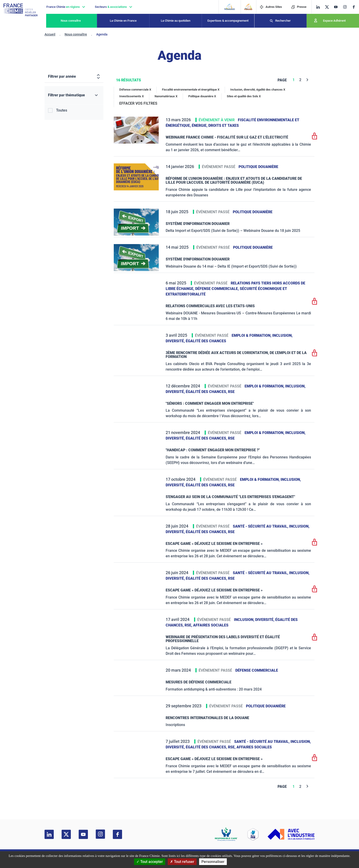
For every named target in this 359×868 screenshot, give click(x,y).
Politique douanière (258, 167)
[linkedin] (318, 7)
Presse (299, 7)
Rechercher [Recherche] (283, 21)
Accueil (50, 34)
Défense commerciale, (217, 289)
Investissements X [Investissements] (132, 96)
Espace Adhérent (334, 21)
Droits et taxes (224, 125)
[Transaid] (229, 7)
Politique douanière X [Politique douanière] (202, 96)
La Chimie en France (123, 21)
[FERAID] (248, 7)
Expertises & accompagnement (228, 21)
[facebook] (355, 7)
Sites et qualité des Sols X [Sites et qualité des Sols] (244, 96)
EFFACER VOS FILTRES (138, 103)
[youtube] (337, 7)
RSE (231, 392)
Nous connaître (71, 21)
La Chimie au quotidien (176, 21)
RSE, (189, 625)
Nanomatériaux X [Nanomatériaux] (166, 96)
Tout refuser (182, 862)
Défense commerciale (257, 670)
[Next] (307, 80)
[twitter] (328, 7)
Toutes (62, 110)
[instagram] (346, 7)
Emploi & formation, (252, 335)
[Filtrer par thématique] (74, 95)
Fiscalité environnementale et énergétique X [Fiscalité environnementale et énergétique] (191, 90)
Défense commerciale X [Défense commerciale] (135, 90)
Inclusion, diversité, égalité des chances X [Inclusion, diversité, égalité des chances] (258, 90)
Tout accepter (150, 862)
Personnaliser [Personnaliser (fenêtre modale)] (213, 862)
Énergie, (200, 125)
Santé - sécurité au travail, (261, 526)
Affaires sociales (211, 625)
